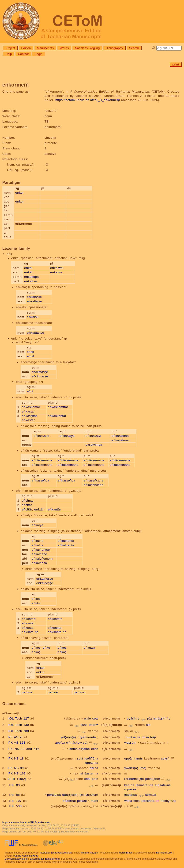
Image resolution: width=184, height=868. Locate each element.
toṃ (153, 737)
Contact (23, 54)
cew (95, 718)
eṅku (47, 648)
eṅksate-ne (30, 632)
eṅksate (28, 628)
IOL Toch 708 (19, 731)
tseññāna (91, 758)
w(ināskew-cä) (77, 743)
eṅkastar (28, 411)
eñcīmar (28, 501)
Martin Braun (126, 853)
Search (134, 48)
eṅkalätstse (36, 333)
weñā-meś (132, 801)
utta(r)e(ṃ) (70, 795)
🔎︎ (153, 48)
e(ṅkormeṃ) (111, 749)
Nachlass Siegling (87, 48)
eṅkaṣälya (67, 436)
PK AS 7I (15, 737)
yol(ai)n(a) (68, 737)
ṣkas (84, 725)
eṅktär (39, 509)
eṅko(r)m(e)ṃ (111, 806)
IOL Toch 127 (19, 718)
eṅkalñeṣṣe (45, 579)
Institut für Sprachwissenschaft (56, 853)
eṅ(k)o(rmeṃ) (111, 725)
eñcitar (27, 505)
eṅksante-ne (57, 632)
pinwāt (82, 801)
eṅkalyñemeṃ (42, 559)
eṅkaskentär (57, 416)
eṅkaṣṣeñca (40, 480)
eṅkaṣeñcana (94, 480)
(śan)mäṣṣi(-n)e (159, 718)
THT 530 (15, 806)
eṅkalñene (39, 554)
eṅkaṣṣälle (41, 436)
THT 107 (15, 801)
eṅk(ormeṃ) (111, 773)
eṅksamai (29, 619)
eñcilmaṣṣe (40, 372)
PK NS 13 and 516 (24, 749)
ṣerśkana (148, 801)
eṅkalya (38, 525)
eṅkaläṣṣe (34, 297)
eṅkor (19, 193)
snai (87, 779)
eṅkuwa (90, 648)
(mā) (143, 768)
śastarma (91, 773)
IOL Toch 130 (19, 725)
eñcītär (27, 509)
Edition (26, 48)
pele (95, 779)
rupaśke (130, 789)
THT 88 (14, 795)
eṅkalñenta (66, 541)
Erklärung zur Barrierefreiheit (45, 859)
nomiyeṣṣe (168, 801)
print (176, 64)
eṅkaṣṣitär (29, 416)
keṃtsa (151, 795)
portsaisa (54, 795)
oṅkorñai (69, 801)
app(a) (60, 743)
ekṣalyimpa (94, 445)
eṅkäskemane (42, 460)
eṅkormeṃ (111, 718)
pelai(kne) (153, 779)
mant (94, 801)
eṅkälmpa (31, 277)
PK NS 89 (16, 768)
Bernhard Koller (164, 853)
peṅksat (80, 692)
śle (148, 725)
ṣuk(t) (165, 758)
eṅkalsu (33, 317)
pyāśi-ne (133, 718)
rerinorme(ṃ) (134, 779)
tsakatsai (131, 795)
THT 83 (14, 785)
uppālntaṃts (133, 758)
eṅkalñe (38, 541)
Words (64, 48)
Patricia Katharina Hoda (26, 856)
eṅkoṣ (36, 648)
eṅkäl (28, 268)
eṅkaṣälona (120, 436)
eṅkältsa (30, 281)
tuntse (131, 737)
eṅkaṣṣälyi (93, 436)
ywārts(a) (131, 768)
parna (94, 768)
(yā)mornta (88, 737)
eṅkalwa (56, 268)
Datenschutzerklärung (16, 859)
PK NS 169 (17, 773)
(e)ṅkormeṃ (111, 785)
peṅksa (27, 692)
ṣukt (80, 758)
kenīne (129, 785)
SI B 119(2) (17, 779)
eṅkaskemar (31, 407)
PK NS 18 (16, 758)
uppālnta (92, 763)
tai (81, 773)
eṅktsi (36, 599)
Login (39, 54)
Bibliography (114, 48)
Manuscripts (45, 48)
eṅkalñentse (41, 550)
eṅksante (55, 628)
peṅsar (53, 692)
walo (88, 718)
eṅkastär (28, 420)
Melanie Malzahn (90, 853)
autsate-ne (163, 785)
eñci (30, 391)
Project (10, 48)
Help (9, 54)
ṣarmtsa (143, 737)
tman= (94, 725)
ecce (95, 749)
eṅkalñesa (39, 563)
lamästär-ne (145, 785)
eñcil (30, 352)
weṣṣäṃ (130, 743)
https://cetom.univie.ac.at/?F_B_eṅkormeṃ (88, 100)
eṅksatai (28, 623)
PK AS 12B (17, 743)
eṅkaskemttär (58, 407)
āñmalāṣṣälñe (80, 749)
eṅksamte (55, 619)
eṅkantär (54, 509)
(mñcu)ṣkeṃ (89, 795)
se (157, 801)
